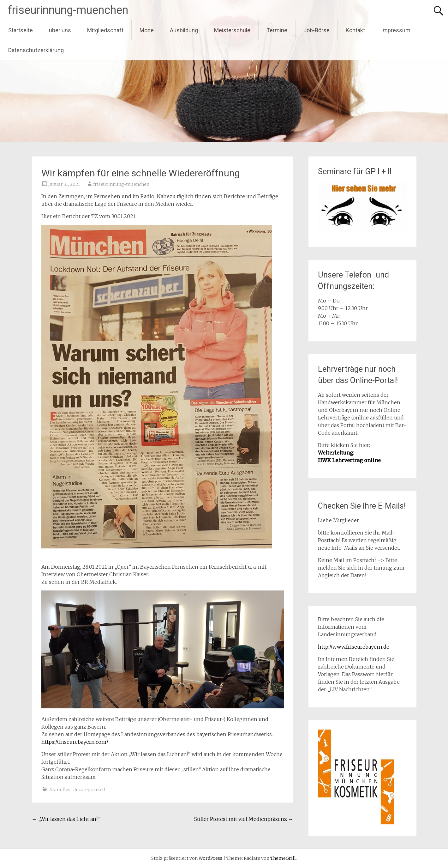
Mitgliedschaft (105, 30)
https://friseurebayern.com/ (75, 742)
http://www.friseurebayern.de (354, 647)
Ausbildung (184, 30)
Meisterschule (232, 30)
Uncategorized (89, 790)
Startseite (21, 30)
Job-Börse (317, 30)
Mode (147, 30)
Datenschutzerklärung (36, 50)
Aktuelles (60, 790)
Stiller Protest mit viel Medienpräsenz (244, 819)
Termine (277, 30)
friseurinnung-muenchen (68, 10)
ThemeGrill (283, 858)
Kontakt (355, 30)
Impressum (396, 30)
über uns (60, 30)
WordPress (210, 858)
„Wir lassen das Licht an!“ (66, 819)
